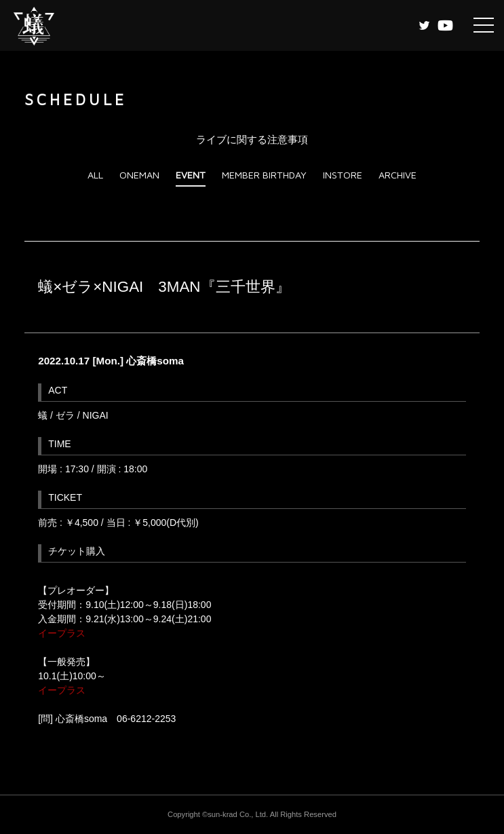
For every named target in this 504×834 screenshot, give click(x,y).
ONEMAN (139, 175)
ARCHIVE (398, 175)
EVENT (191, 175)
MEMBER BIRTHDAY (264, 175)
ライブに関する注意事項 (252, 139)
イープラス (62, 633)
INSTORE (343, 175)
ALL (95, 175)
